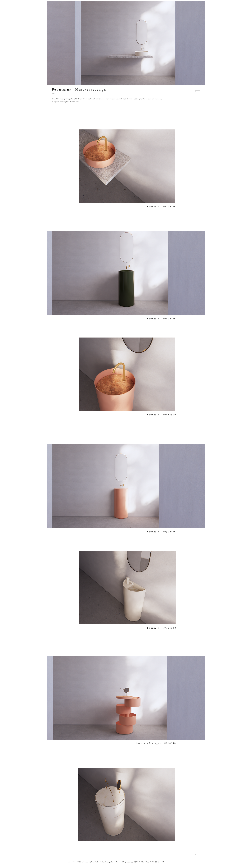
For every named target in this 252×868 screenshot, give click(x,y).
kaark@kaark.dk (92, 862)
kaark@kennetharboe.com (70, 102)
